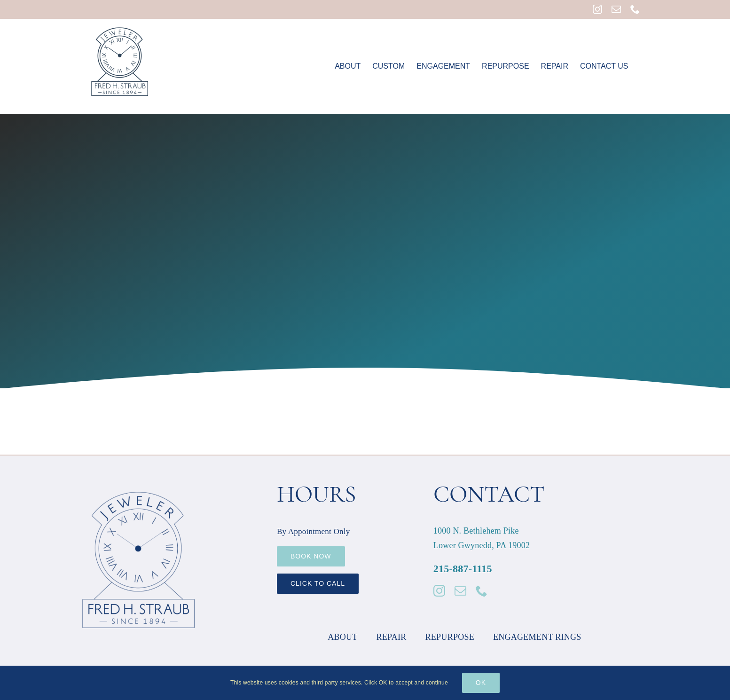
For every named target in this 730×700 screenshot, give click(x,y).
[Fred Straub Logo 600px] (139, 484)
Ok (481, 683)
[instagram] (439, 591)
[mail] (460, 591)
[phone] (482, 591)
